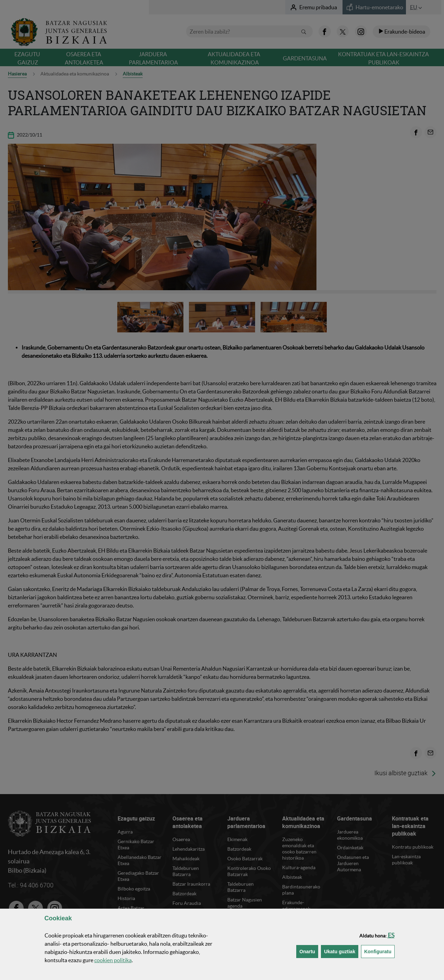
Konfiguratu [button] (379, 951)
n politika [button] (113, 960)
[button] (391, 935)
